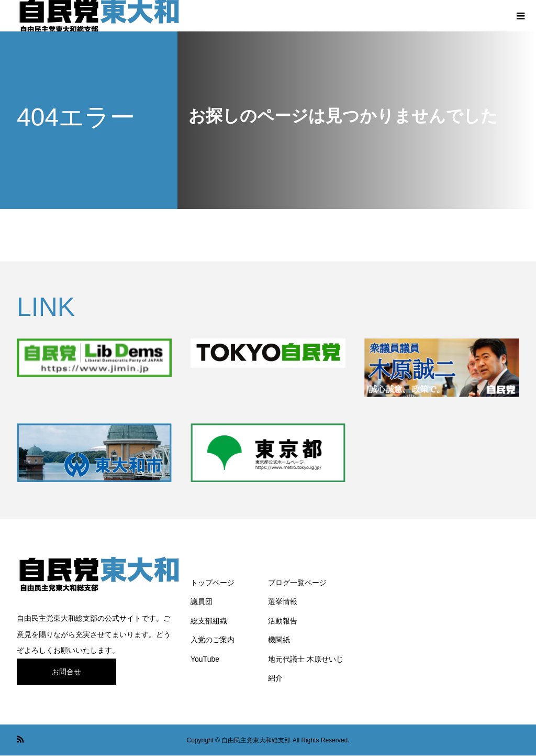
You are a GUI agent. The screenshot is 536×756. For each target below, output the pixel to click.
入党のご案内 (213, 640)
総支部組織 (209, 621)
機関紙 (279, 640)
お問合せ (66, 672)
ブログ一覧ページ (297, 583)
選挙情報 (283, 601)
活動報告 (283, 621)
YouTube (205, 659)
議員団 (202, 601)
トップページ (213, 583)
